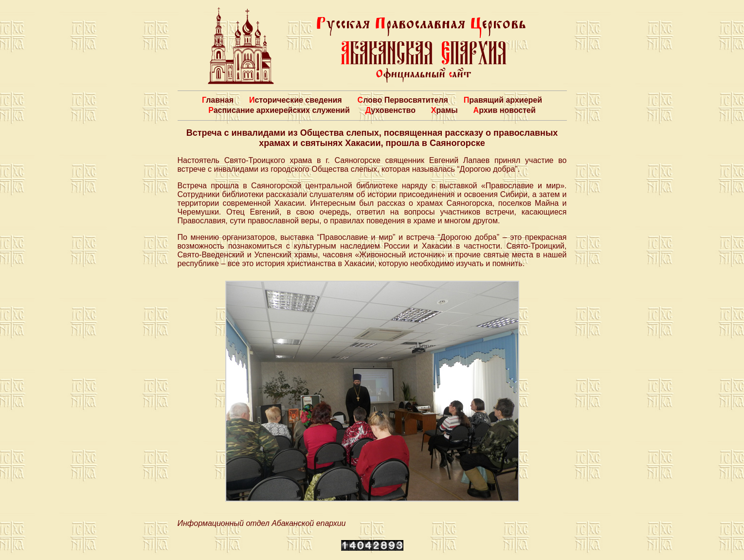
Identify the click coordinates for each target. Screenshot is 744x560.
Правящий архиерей (503, 100)
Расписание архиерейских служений (279, 110)
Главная (218, 100)
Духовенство (390, 110)
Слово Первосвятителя (403, 100)
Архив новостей (505, 110)
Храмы (445, 110)
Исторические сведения (296, 100)
